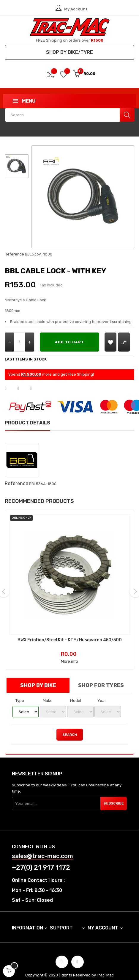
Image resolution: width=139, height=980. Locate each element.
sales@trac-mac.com (42, 850)
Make (48, 694)
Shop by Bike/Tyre (69, 52)
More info (66, 655)
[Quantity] (20, 342)
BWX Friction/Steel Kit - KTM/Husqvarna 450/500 (66, 634)
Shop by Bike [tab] (38, 679)
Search (70, 728)
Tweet (22, 388)
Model (76, 694)
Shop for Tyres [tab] (101, 679)
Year (102, 694)
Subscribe (114, 797)
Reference (14, 254)
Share (9, 388)
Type (20, 694)
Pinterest (35, 388)
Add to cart (69, 342)
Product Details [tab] (27, 423)
